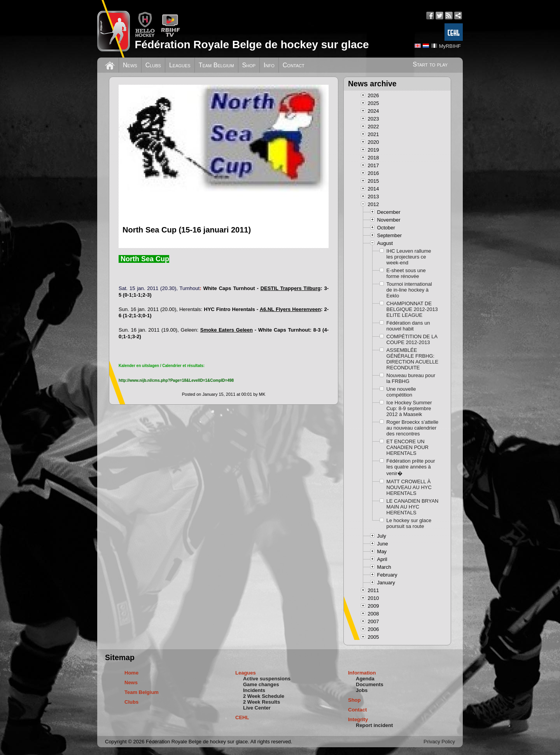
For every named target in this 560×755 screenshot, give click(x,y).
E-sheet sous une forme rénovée (406, 273)
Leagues (180, 65)
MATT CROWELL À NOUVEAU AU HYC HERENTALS (409, 487)
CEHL (242, 717)
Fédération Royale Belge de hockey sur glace (252, 45)
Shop (249, 65)
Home (131, 673)
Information (362, 673)
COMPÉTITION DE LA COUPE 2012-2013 (412, 339)
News (130, 65)
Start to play (430, 64)
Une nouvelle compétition (401, 392)
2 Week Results (262, 702)
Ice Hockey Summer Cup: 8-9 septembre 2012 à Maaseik (409, 408)
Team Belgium (216, 65)
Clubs (153, 65)
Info (269, 65)
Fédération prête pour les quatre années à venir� (411, 467)
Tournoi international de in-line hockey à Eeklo (409, 290)
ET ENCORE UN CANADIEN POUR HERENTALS (408, 447)
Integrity (358, 719)
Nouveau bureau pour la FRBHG (411, 378)
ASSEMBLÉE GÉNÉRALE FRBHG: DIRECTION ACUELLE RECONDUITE (413, 359)
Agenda (365, 679)
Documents (370, 684)
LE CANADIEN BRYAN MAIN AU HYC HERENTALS (413, 507)
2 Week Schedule (264, 696)
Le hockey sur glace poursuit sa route (409, 523)
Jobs (362, 690)
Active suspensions (267, 679)
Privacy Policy (439, 742)
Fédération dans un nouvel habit (408, 326)
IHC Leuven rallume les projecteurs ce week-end (409, 257)
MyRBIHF (450, 46)
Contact (294, 65)
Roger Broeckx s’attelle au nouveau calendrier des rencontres (413, 428)
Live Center (257, 708)
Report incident (374, 725)
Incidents (254, 690)
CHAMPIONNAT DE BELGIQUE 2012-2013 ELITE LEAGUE (412, 309)
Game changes (261, 684)
